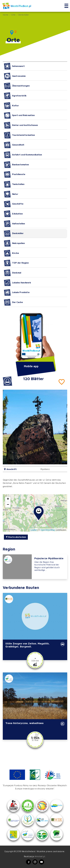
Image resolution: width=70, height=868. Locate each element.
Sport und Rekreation (19, 115)
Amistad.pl (40, 856)
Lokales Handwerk (17, 283)
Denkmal (13, 273)
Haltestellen (14, 224)
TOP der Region (16, 263)
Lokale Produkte (17, 293)
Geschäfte (14, 204)
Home (6, 15)
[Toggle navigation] (66, 6)
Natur (11, 194)
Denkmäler (24, 15)
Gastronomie (15, 76)
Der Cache (13, 302)
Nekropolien (14, 243)
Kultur (11, 106)
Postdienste (15, 174)
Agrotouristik (15, 96)
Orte (13, 15)
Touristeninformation (19, 135)
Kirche (11, 253)
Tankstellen (14, 184)
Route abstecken (16, 537)
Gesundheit (14, 145)
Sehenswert (14, 66)
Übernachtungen (17, 86)
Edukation (13, 214)
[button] (62, 427)
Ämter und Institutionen (21, 125)
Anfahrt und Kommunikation (23, 155)
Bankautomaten (16, 165)
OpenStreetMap (48, 530)
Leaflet (34, 530)
